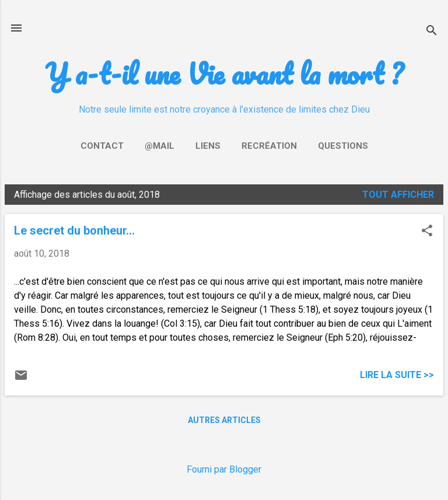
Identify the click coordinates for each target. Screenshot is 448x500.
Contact (102, 146)
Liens (208, 146)
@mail (160, 146)
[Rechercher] (432, 32)
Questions (343, 146)
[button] (427, 232)
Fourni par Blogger (224, 469)
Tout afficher (398, 195)
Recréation (269, 146)
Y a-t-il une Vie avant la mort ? (224, 73)
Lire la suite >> (397, 375)
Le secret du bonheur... (74, 230)
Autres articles (224, 420)
